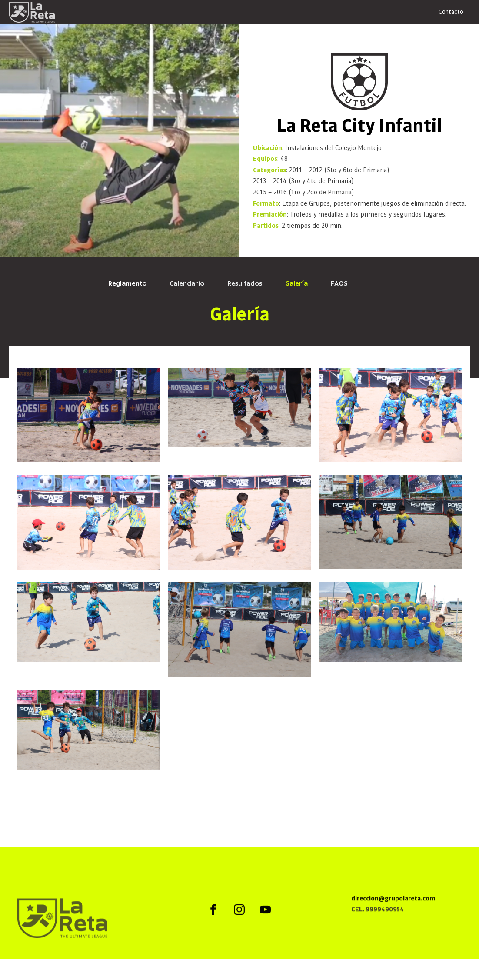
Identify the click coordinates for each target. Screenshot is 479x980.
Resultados (245, 284)
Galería (296, 284)
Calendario (187, 284)
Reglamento (127, 284)
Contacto (451, 12)
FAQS (339, 284)
